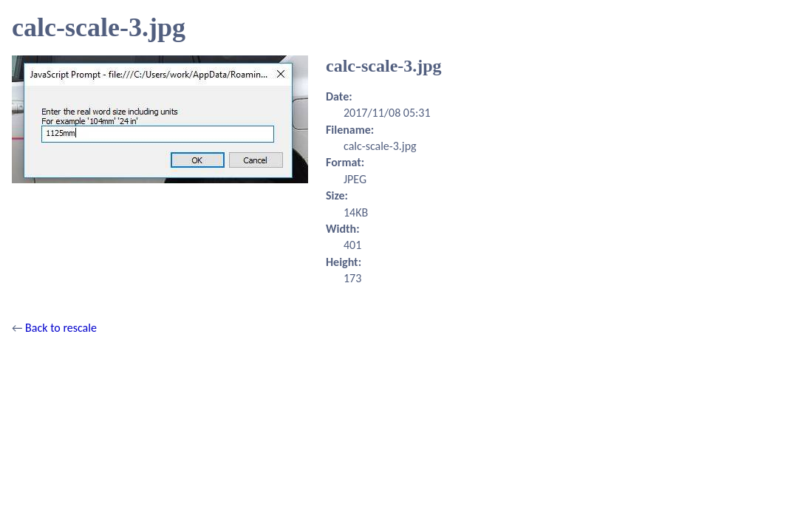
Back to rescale (61, 328)
